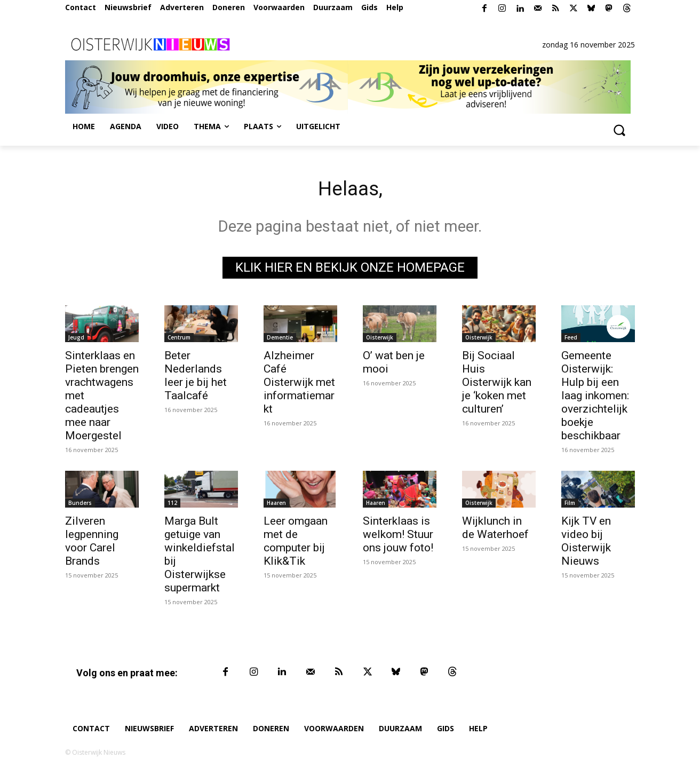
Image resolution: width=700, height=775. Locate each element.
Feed (571, 339)
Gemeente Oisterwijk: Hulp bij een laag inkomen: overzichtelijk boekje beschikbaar (595, 398)
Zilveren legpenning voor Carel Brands (92, 543)
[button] (619, 130)
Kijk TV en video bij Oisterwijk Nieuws (586, 543)
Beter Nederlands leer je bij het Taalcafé (196, 378)
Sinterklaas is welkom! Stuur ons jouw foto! (398, 536)
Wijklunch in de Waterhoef (495, 530)
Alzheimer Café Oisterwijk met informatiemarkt (299, 384)
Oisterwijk (380, 339)
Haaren (276, 505)
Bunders (80, 505)
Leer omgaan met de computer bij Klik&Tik (296, 543)
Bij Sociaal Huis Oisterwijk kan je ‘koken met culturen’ (497, 384)
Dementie (280, 339)
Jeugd (76, 339)
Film (570, 505)
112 (172, 505)
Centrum (179, 339)
